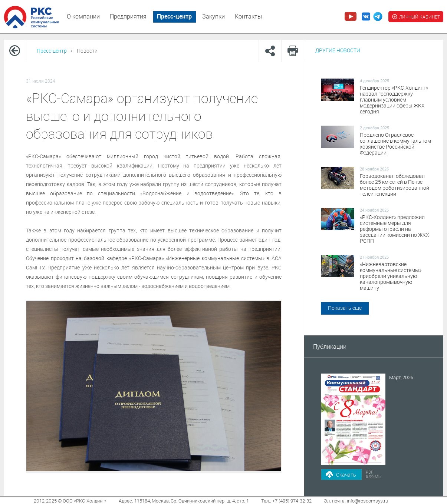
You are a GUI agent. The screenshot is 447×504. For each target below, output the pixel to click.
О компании (83, 16)
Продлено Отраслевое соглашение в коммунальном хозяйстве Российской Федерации (395, 144)
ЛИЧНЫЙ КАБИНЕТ (416, 17)
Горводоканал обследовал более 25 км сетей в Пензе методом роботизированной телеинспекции (395, 185)
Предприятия (128, 16)
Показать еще (345, 308)
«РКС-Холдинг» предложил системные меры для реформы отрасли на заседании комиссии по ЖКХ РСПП (395, 229)
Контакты (248, 16)
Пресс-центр (174, 16)
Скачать (346, 475)
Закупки (213, 16)
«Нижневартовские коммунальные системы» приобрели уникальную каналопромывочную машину (391, 276)
